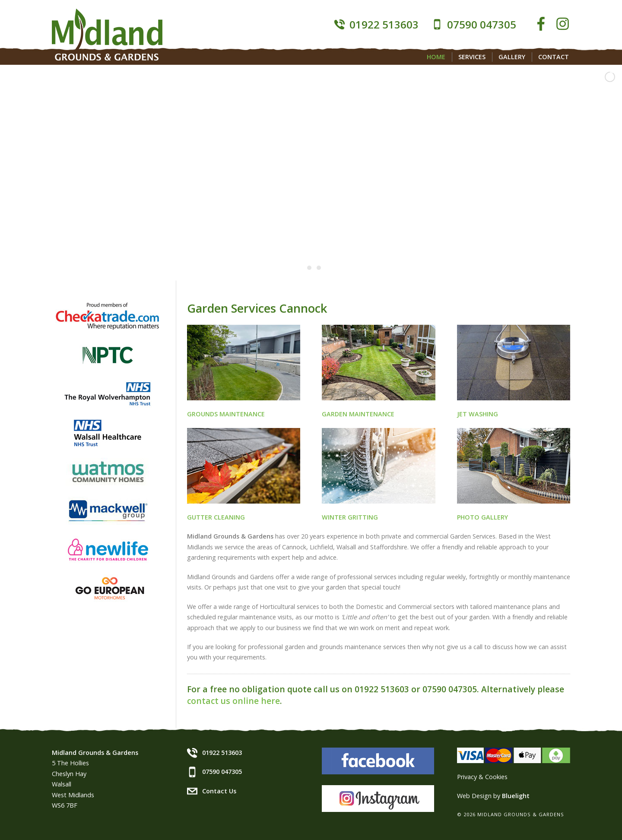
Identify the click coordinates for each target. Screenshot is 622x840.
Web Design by (493, 796)
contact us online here (233, 701)
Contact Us (219, 791)
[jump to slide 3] (319, 268)
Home (436, 57)
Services (472, 57)
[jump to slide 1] (300, 268)
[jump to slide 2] (309, 268)
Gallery (512, 57)
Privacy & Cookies (482, 777)
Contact (554, 57)
